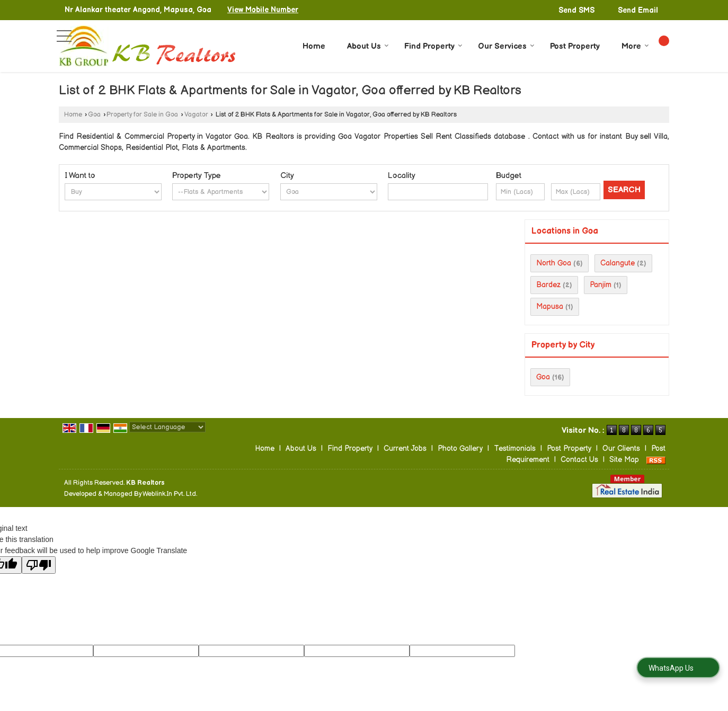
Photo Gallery (460, 448)
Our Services (506, 46)
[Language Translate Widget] (167, 427)
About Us (368, 46)
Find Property (433, 46)
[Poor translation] (39, 565)
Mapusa (550, 306)
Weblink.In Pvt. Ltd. (170, 494)
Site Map (624, 460)
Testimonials (515, 448)
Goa (94, 115)
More (635, 46)
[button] (263, 10)
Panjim (601, 285)
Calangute (618, 263)
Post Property (575, 46)
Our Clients (621, 448)
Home (314, 46)
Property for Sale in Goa (142, 115)
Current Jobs (405, 448)
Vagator (196, 115)
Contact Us (579, 460)
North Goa (554, 263)
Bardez (548, 285)
